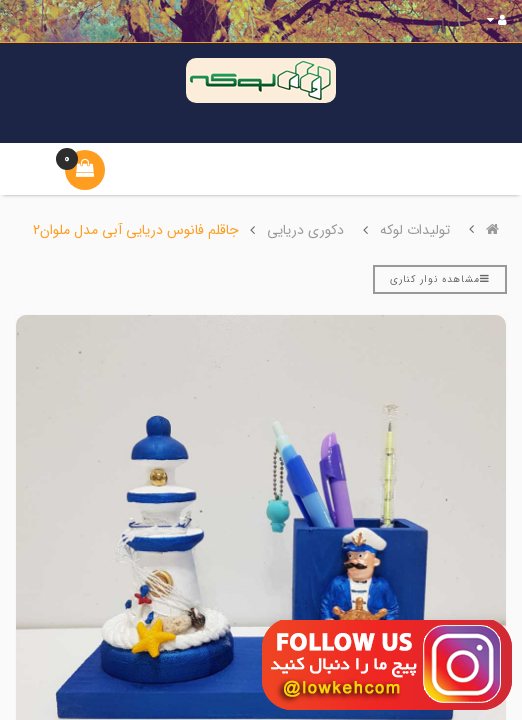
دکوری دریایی (305, 230)
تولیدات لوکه (415, 230)
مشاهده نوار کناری (440, 279)
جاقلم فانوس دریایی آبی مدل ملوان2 (136, 230)
